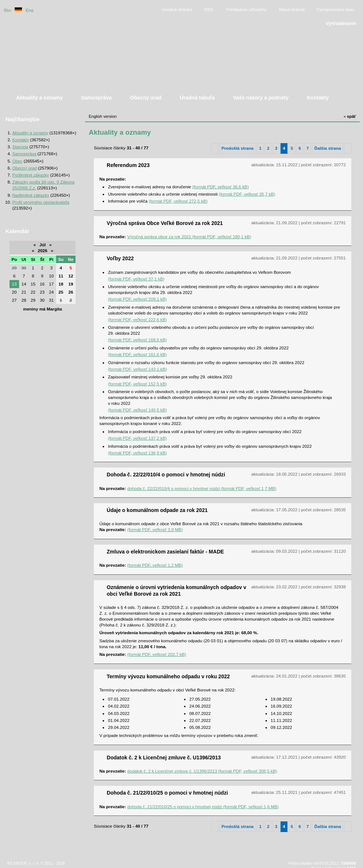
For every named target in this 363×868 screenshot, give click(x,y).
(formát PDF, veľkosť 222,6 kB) (137, 319)
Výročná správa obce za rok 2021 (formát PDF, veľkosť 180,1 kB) (189, 237)
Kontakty (20, 140)
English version (29, 10)
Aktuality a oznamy (30, 133)
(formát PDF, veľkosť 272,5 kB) (178, 201)
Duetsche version (18, 10)
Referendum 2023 (128, 165)
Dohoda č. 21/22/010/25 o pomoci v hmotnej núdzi (167, 793)
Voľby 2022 (120, 258)
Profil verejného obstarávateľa (41, 202)
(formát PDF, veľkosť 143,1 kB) (137, 369)
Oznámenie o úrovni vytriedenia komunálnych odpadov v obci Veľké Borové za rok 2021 (177, 591)
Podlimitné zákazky (30, 175)
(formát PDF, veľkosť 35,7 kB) (247, 194)
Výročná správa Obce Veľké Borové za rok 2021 (165, 223)
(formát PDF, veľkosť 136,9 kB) (137, 453)
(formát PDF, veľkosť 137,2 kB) (137, 438)
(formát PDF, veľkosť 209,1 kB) (137, 299)
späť (350, 116)
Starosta (20, 147)
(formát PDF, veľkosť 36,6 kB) (220, 187)
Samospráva (24, 154)
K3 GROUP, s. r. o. (23, 863)
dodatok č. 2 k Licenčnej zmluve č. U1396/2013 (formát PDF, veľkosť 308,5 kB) (202, 771)
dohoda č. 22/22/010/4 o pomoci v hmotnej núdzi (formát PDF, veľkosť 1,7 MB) (202, 488)
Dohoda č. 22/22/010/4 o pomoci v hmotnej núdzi (166, 475)
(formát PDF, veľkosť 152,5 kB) (137, 384)
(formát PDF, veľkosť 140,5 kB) (137, 410)
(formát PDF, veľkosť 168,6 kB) (137, 340)
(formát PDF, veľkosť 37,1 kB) (136, 279)
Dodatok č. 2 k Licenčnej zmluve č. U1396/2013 (164, 758)
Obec (17, 161)
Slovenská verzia (7, 10)
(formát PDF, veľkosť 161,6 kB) (137, 354)
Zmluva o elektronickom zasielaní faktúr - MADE (165, 552)
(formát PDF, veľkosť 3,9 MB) (155, 529)
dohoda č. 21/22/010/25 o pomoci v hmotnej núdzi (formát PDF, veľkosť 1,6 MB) (203, 807)
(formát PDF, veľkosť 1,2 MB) (155, 565)
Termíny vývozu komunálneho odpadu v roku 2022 (168, 676)
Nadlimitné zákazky (31, 195)
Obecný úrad (24, 168)
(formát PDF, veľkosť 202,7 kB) (157, 654)
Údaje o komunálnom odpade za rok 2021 (157, 510)
